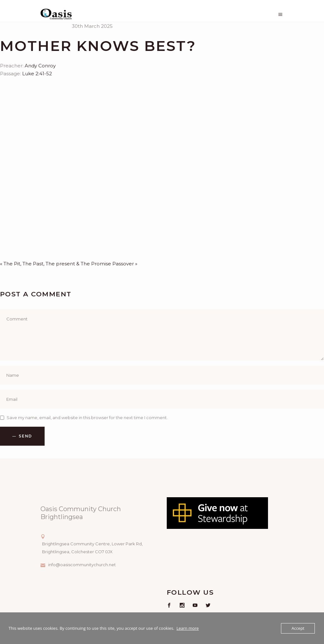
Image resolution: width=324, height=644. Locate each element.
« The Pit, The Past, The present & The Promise (56, 264)
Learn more (188, 628)
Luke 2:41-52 (37, 74)
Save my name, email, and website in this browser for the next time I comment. (87, 418)
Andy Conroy (40, 66)
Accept (298, 628)
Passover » (125, 264)
